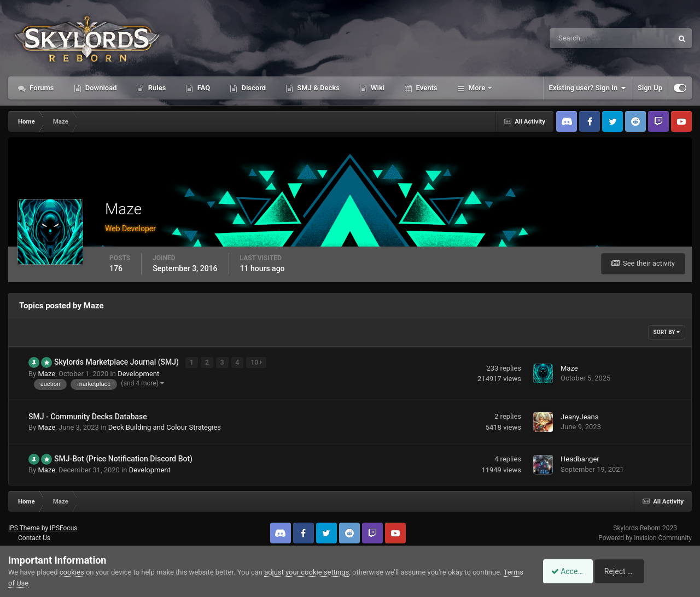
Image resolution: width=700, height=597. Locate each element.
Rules (156, 88)
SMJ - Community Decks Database (88, 416)
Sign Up (650, 88)
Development (138, 373)
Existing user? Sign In (588, 88)
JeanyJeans (580, 416)
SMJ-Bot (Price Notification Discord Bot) (123, 458)
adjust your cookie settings (307, 572)
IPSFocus (63, 527)
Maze (46, 373)
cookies (72, 572)
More (477, 88)
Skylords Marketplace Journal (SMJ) (117, 362)
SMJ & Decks (317, 88)
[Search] (578, 38)
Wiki (377, 88)
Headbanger (580, 458)
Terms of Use (29, 583)
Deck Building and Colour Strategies (165, 427)
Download (100, 88)
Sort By (667, 332)
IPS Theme (24, 527)
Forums (41, 88)
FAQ (203, 88)
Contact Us (34, 537)
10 (257, 362)
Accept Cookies (572, 571)
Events (425, 88)
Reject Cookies (654, 571)
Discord (253, 88)
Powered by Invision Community (645, 537)
